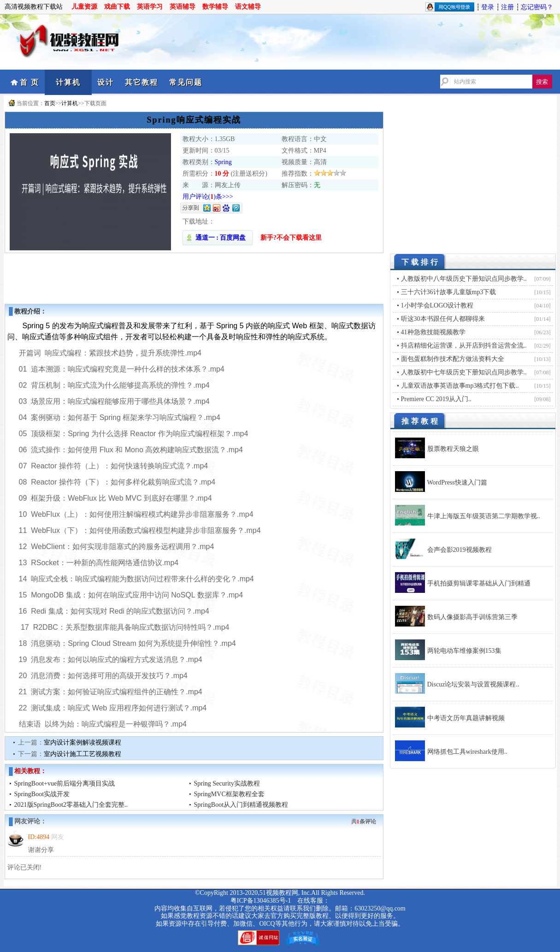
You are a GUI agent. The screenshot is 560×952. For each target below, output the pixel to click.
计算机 (68, 82)
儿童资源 (84, 7)
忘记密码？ (537, 7)
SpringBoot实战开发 (42, 794)
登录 (488, 7)
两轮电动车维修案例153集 (464, 651)
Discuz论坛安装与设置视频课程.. (473, 684)
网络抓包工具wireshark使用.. (467, 752)
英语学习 (150, 7)
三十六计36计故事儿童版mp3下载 (449, 292)
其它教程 (141, 82)
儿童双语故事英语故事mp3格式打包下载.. (460, 386)
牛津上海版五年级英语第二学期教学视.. (484, 516)
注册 (507, 7)
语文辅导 (248, 7)
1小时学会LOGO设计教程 (437, 305)
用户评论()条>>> (208, 197)
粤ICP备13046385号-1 (261, 901)
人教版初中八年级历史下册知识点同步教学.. (464, 279)
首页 (50, 103)
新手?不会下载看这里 (291, 238)
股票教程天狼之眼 (453, 449)
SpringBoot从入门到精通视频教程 (241, 805)
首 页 (29, 82)
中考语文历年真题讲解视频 (466, 718)
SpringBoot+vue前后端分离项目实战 (65, 783)
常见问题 (186, 82)
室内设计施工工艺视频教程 (83, 754)
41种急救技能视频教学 (433, 332)
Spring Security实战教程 (227, 783)
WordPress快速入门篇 (457, 482)
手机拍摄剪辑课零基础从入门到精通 (479, 583)
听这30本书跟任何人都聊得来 (443, 319)
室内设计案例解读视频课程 (83, 742)
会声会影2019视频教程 (460, 550)
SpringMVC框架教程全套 (229, 794)
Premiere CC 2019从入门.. (436, 399)
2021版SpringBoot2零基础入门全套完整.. (71, 805)
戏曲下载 (117, 7)
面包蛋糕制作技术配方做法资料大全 (453, 359)
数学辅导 (215, 7)
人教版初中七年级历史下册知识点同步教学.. (464, 372)
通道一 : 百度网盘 (218, 238)
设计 (106, 82)
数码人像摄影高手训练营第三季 (472, 617)
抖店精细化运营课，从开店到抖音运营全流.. (464, 346)
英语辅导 (183, 7)
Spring (223, 162)
